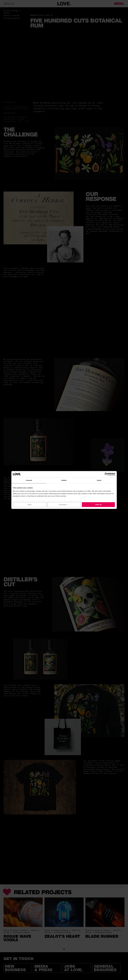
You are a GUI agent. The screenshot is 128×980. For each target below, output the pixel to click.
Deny (30, 505)
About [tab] (99, 480)
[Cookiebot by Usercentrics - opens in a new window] (105, 474)
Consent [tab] (29, 480)
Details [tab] (64, 480)
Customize (64, 505)
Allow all (98, 505)
